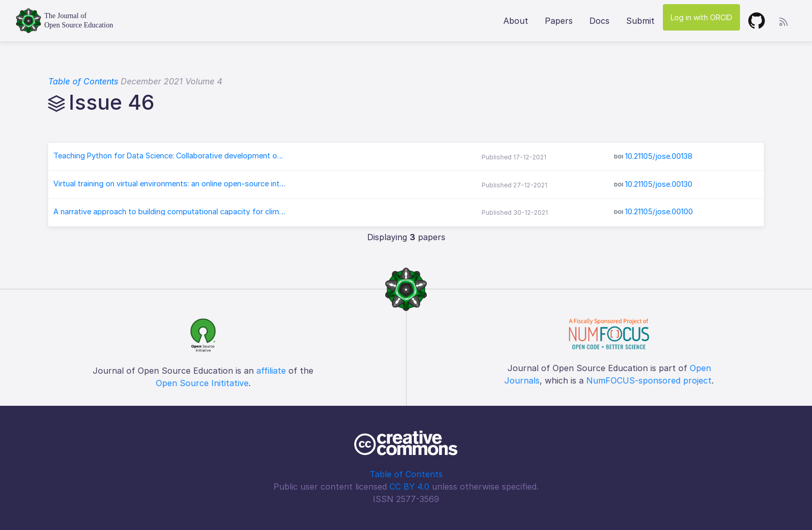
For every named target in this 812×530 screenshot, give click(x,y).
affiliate (271, 371)
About (516, 21)
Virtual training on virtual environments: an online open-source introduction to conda (170, 184)
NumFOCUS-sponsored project (649, 380)
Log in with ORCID (701, 17)
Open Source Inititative (202, 383)
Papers (559, 21)
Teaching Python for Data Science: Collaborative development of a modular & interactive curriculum (170, 156)
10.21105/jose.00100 (659, 211)
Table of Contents (83, 81)
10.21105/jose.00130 (659, 184)
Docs (599, 21)
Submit (640, 21)
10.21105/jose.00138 (659, 156)
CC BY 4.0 (409, 487)
